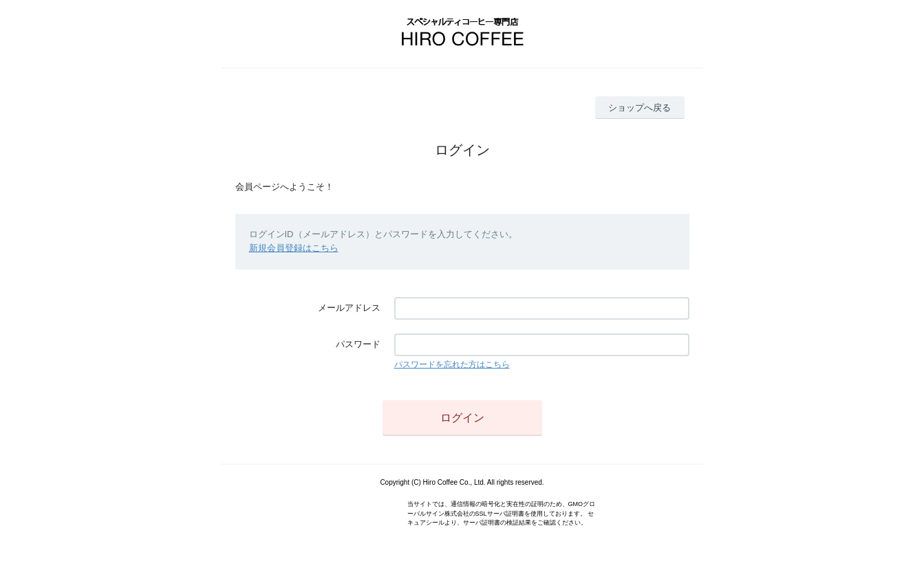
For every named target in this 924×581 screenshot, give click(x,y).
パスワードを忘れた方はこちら (452, 364)
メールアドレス (349, 308)
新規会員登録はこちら (294, 248)
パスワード (358, 344)
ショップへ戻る (640, 108)
